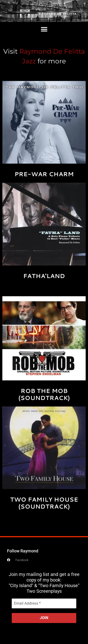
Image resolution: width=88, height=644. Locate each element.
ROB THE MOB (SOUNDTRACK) (44, 394)
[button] (44, 29)
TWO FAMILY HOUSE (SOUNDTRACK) (44, 503)
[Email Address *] (44, 603)
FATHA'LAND (44, 276)
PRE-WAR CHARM (44, 174)
